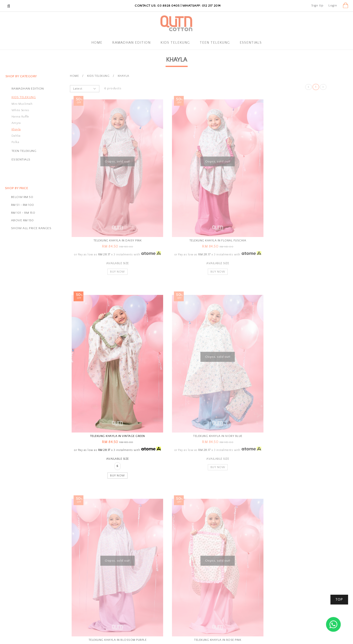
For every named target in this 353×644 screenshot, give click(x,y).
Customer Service (226, 572)
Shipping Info (169, 591)
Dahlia (16, 136)
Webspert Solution (232, 636)
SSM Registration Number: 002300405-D (241, 599)
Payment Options (171, 583)
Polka (15, 142)
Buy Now (111, 254)
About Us (111, 583)
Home (97, 43)
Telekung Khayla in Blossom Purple (198, 411)
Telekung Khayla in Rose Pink (286, 411)
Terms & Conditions (119, 606)
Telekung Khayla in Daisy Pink (111, 220)
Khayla (16, 129)
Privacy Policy (115, 614)
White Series (20, 110)
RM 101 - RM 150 (23, 213)
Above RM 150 (22, 220)
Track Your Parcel (222, 591)
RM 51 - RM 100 (23, 205)
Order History (115, 599)
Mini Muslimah (22, 104)
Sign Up (317, 5)
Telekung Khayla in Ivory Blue (111, 411)
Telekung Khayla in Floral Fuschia (198, 220)
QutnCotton (115, 572)
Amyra (16, 123)
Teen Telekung (215, 43)
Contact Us (218, 583)
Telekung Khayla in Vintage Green (286, 220)
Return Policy (168, 599)
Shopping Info (172, 572)
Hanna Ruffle (20, 117)
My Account (113, 591)
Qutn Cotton (154, 636)
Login (333, 5)
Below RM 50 (22, 197)
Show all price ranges (31, 228)
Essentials (251, 43)
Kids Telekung (175, 43)
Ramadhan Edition (131, 43)
